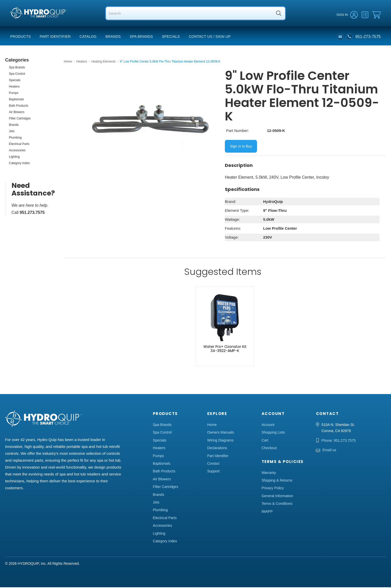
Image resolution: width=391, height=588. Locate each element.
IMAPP (267, 512)
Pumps (14, 94)
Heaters (14, 87)
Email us (329, 451)
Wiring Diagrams (220, 441)
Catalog (88, 37)
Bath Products (19, 106)
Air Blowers (17, 113)
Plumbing (15, 138)
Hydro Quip (21, 23)
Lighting (14, 157)
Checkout (269, 449)
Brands (113, 37)
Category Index (19, 164)
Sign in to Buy (241, 147)
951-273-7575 (368, 37)
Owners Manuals (221, 433)
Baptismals (16, 100)
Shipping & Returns (277, 481)
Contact (213, 464)
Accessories (17, 151)
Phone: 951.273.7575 (339, 441)
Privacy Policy (273, 489)
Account (268, 425)
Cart (265, 441)
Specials (171, 37)
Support (213, 472)
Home (212, 425)
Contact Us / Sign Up (210, 37)
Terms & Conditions (277, 504)
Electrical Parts (19, 145)
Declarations (217, 449)
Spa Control (17, 75)
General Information (277, 497)
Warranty (269, 473)
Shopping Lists (273, 433)
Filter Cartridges (20, 119)
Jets (12, 132)
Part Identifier (55, 37)
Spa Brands (141, 37)
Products (21, 37)
